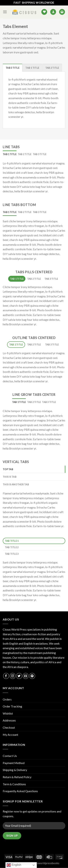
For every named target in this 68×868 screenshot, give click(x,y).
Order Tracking (12, 706)
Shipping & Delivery (15, 770)
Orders (7, 699)
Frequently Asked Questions (20, 791)
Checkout (9, 727)
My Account (10, 735)
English (14, 865)
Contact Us (10, 756)
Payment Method (14, 763)
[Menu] (5, 12)
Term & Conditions (14, 784)
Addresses (9, 720)
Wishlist (8, 713)
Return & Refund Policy (17, 777)
